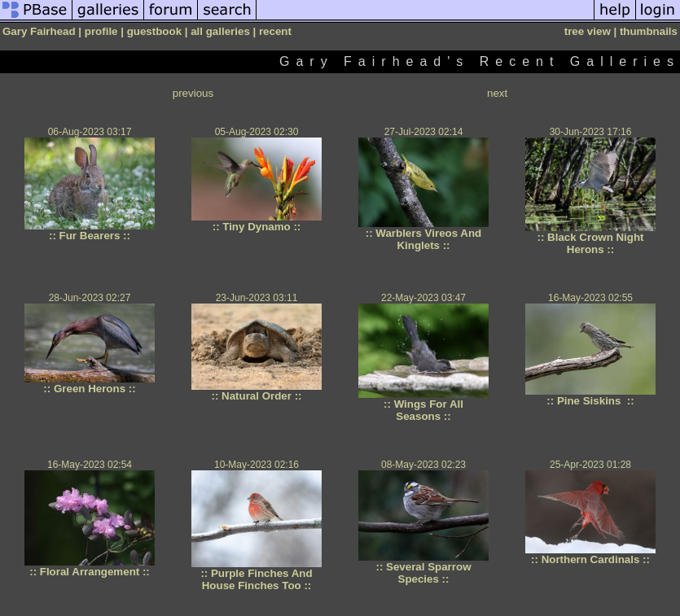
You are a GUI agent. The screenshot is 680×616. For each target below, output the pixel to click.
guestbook (154, 31)
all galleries (220, 31)
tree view (588, 31)
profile (101, 31)
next (497, 93)
